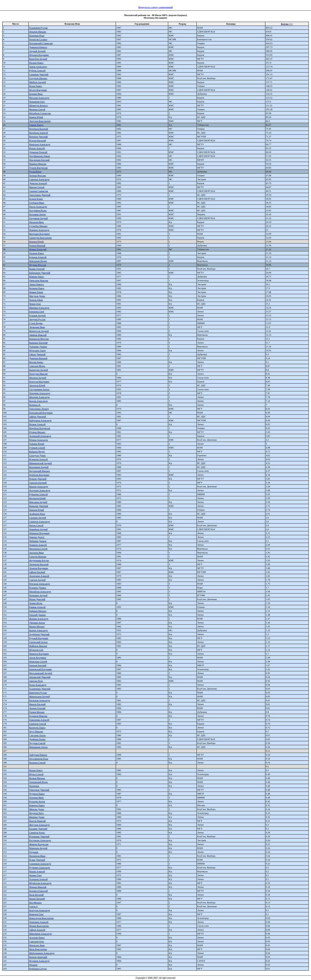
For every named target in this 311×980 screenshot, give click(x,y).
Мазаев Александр (39, 486)
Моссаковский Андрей (41, 673)
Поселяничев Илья (39, 759)
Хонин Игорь (36, 603)
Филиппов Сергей (38, 549)
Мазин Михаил (37, 626)
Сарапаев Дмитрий (39, 74)
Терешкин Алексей (39, 922)
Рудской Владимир (39, 638)
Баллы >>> (287, 24)
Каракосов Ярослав (39, 339)
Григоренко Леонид (39, 409)
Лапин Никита (36, 284)
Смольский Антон (38, 642)
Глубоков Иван (37, 203)
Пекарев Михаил (38, 32)
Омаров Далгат (37, 537)
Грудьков (34, 852)
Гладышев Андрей (38, 218)
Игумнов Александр (39, 961)
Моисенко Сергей (38, 661)
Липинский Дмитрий (40, 677)
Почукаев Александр (40, 490)
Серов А (33, 906)
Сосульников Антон (39, 389)
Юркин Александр (39, 440)
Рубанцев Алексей (38, 494)
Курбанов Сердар (38, 969)
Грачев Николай (37, 245)
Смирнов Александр (39, 521)
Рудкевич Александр (40, 867)
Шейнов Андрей (37, 82)
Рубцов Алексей (37, 70)
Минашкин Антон (38, 747)
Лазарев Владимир (39, 568)
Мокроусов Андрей (39, 331)
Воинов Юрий (36, 241)
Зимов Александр (38, 67)
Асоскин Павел (37, 937)
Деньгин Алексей (38, 183)
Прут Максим (36, 731)
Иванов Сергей (37, 187)
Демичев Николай (38, 358)
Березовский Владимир (41, 413)
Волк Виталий (36, 895)
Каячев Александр (38, 630)
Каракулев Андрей (39, 370)
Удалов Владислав (38, 168)
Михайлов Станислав (40, 113)
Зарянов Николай (38, 335)
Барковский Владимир (40, 669)
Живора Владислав (39, 844)
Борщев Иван (36, 94)
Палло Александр (38, 206)
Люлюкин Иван (37, 327)
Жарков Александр (39, 619)
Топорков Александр (40, 393)
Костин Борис (36, 362)
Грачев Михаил (37, 712)
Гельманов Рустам (38, 28)
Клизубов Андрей (38, 59)
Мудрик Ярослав (38, 265)
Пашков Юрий (36, 510)
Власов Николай (37, 821)
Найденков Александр (40, 420)
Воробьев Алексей (38, 133)
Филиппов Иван (37, 856)
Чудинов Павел (37, 794)
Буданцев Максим (38, 716)
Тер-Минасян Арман (40, 156)
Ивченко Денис (37, 817)
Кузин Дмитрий (37, 860)
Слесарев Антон (37, 735)
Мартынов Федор (38, 261)
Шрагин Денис (37, 809)
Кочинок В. (35, 405)
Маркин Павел (36, 276)
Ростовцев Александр (40, 840)
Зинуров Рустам (37, 319)
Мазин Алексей (37, 871)
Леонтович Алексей (39, 576)
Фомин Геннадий (38, 249)
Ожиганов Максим (39, 280)
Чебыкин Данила (38, 541)
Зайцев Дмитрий (38, 416)
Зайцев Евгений (37, 572)
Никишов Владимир (39, 533)
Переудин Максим (38, 374)
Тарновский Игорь (38, 782)
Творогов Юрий (37, 385)
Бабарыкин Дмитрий (40, 273)
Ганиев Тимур (36, 125)
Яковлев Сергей (37, 109)
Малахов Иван (36, 222)
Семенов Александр (39, 179)
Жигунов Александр (39, 825)
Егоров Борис (36, 199)
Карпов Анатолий (38, 957)
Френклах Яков (37, 945)
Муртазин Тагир (37, 350)
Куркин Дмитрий (38, 479)
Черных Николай (38, 887)
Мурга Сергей (36, 774)
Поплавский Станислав (41, 43)
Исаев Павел (36, 86)
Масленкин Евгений (39, 160)
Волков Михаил (37, 778)
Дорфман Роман (37, 739)
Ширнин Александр (39, 308)
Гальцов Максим (38, 556)
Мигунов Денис (37, 296)
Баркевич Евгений (38, 343)
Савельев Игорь (37, 366)
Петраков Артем (37, 214)
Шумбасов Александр (40, 883)
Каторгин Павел (37, 727)
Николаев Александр (40, 144)
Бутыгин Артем (37, 801)
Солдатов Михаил (38, 78)
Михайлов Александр (40, 591)
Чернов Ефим (36, 300)
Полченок (34, 786)
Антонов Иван (36, 553)
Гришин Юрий (37, 444)
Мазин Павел (36, 770)
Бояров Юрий (36, 117)
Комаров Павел (37, 805)
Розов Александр (38, 685)
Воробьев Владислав (40, 428)
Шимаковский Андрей (40, 463)
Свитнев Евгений (38, 483)
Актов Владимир (38, 658)
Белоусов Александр (40, 910)
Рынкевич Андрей (38, 595)
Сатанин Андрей (38, 518)
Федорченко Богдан (39, 560)
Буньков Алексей (38, 257)
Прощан (33, 965)
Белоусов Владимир (39, 381)
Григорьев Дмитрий (39, 790)
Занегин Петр (36, 681)
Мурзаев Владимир (39, 55)
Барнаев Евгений (38, 665)
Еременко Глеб (37, 311)
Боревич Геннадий (38, 891)
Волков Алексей (37, 424)
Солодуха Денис (37, 455)
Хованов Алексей (38, 545)
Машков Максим (38, 164)
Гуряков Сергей (37, 448)
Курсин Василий (37, 140)
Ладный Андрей (37, 51)
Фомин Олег (35, 875)
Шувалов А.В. (36, 650)
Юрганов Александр (40, 584)
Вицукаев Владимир (39, 234)
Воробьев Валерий (39, 129)
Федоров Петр (36, 813)
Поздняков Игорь (38, 210)
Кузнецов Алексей (38, 459)
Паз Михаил (35, 902)
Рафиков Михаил (38, 611)
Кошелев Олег (36, 914)
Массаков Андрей (38, 502)
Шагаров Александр (39, 397)
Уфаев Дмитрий (37, 354)
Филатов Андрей (38, 378)
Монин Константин (39, 926)
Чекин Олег (35, 304)
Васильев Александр (40, 700)
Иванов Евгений (37, 704)
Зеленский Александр (40, 436)
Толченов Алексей (38, 879)
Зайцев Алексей (37, 930)
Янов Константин (38, 949)
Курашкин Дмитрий (39, 836)
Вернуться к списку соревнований (155, 7)
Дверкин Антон (37, 623)
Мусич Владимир (38, 90)
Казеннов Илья (37, 35)
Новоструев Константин (41, 918)
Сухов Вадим (36, 323)
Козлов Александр (38, 401)
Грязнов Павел (36, 253)
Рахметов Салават (38, 39)
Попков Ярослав (37, 175)
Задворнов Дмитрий (39, 634)
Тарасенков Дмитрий (40, 195)
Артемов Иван (36, 797)
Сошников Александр (40, 864)
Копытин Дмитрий (39, 506)
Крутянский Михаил (40, 471)
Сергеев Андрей (37, 580)
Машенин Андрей (38, 848)
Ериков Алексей (37, 607)
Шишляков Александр (40, 934)
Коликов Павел (37, 288)
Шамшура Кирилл (38, 105)
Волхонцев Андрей (39, 467)
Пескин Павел (36, 63)
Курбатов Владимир (39, 475)
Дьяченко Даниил (38, 346)
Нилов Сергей (36, 525)
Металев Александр (39, 98)
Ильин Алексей (37, 148)
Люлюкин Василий (39, 564)
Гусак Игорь (35, 172)
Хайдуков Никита (38, 755)
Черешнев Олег (37, 102)
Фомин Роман (36, 292)
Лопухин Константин (40, 121)
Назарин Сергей (37, 762)
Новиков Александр (39, 230)
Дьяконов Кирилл (38, 47)
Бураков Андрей (37, 315)
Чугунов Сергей (37, 743)
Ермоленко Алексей (39, 720)
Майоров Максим (38, 646)
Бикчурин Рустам (38, 693)
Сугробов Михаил (38, 226)
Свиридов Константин (40, 238)
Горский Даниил (37, 615)
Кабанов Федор (37, 451)
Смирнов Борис (37, 832)
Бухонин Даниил (38, 588)
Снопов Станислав (39, 191)
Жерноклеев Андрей (39, 696)
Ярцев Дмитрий (37, 599)
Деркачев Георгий (38, 152)
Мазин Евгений (37, 899)
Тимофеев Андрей (38, 529)
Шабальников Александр (42, 953)
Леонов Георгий (37, 708)
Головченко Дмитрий (40, 689)
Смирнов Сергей (38, 724)
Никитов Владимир (39, 654)
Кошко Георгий (37, 269)
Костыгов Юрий (37, 498)
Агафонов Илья (37, 514)
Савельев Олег (36, 941)
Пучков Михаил (37, 432)
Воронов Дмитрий (38, 137)
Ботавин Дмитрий (38, 829)
